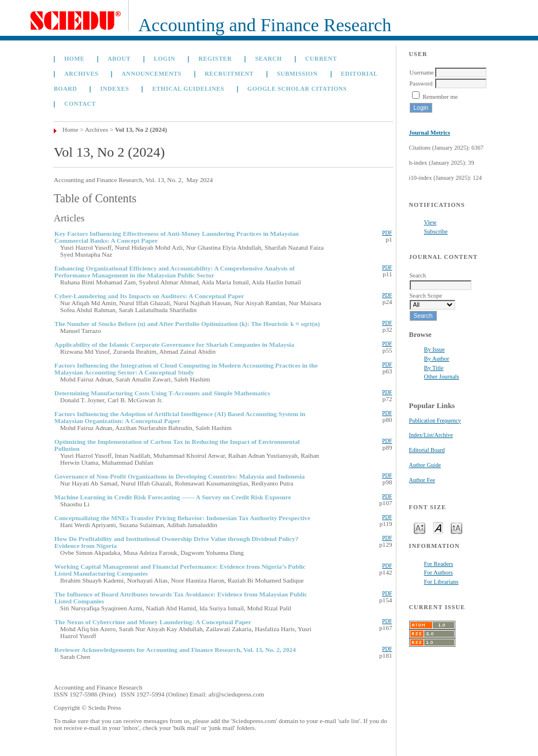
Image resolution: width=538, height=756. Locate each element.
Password (421, 84)
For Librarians (441, 582)
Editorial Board (427, 450)
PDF (387, 233)
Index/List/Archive (431, 435)
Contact (80, 104)
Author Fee (422, 480)
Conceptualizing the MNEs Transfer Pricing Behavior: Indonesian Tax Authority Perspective (182, 518)
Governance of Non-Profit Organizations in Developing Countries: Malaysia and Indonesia (179, 476)
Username (422, 73)
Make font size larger (457, 527)
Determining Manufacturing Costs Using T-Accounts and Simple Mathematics (162, 393)
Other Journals (442, 377)
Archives (81, 74)
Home (74, 59)
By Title (434, 368)
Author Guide (425, 465)
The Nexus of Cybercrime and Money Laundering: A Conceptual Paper (153, 622)
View (431, 222)
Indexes (114, 89)
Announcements (151, 74)
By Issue (435, 349)
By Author (437, 359)
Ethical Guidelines (188, 89)
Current (321, 59)
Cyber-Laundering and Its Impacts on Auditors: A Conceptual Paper (149, 296)
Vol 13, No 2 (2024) (141, 129)
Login (164, 59)
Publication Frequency (435, 420)
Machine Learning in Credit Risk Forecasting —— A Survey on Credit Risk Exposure (172, 497)
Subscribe (436, 231)
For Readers (439, 564)
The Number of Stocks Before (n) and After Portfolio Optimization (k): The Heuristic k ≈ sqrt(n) (187, 324)
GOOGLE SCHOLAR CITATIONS (297, 89)
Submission (297, 74)
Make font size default (438, 527)
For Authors (439, 572)
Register (215, 59)
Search (268, 59)
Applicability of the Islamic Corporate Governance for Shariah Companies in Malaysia (174, 344)
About (119, 59)
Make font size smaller (420, 527)
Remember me (440, 97)
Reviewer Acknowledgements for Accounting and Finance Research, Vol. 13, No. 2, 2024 (175, 650)
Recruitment (229, 74)
